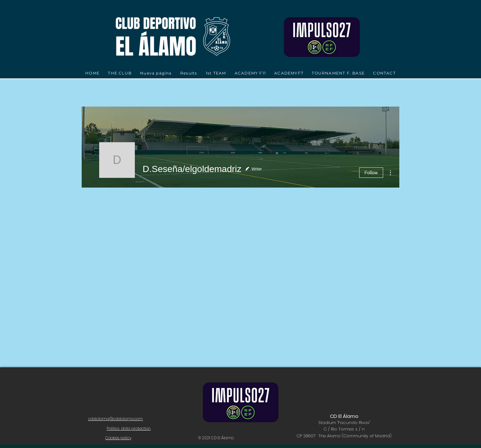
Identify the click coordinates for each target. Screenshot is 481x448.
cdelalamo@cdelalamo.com (116, 419)
